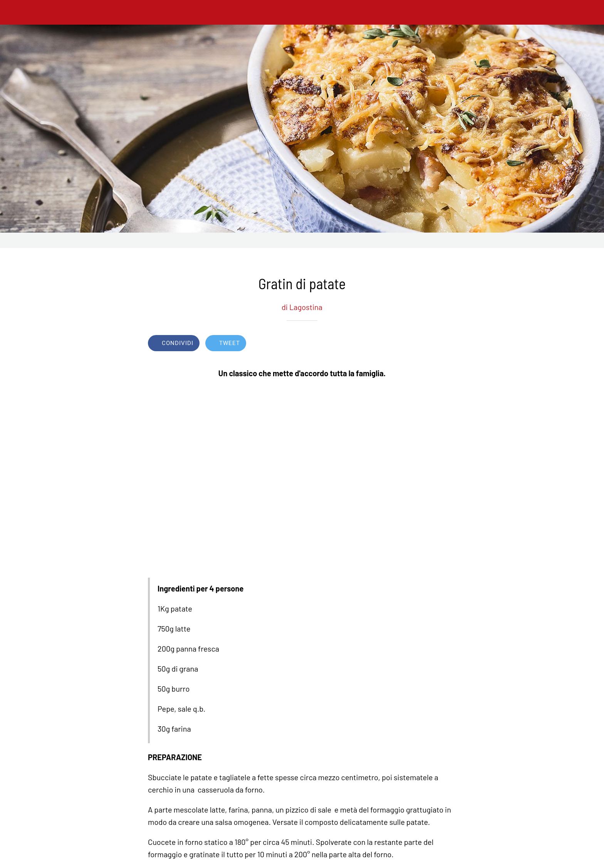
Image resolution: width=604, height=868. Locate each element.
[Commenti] (447, 344)
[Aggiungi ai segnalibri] (428, 344)
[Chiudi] (15, 12)
